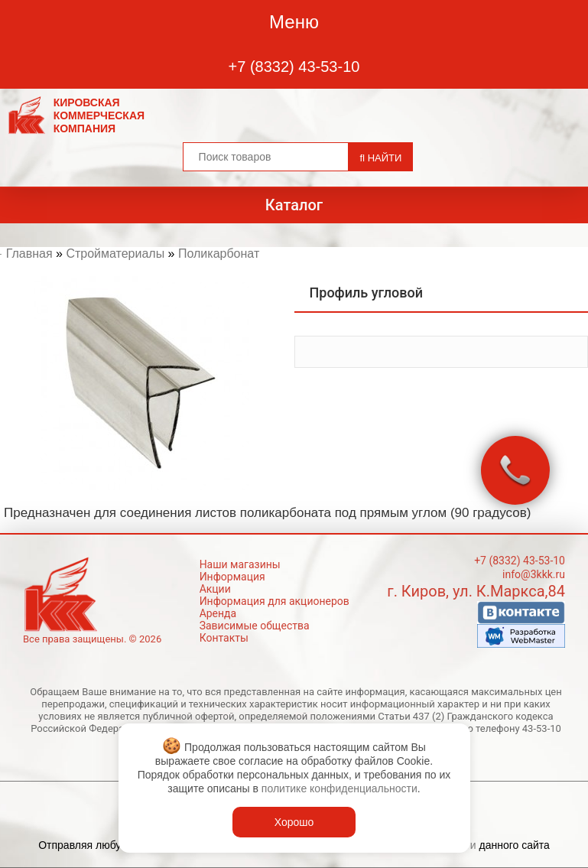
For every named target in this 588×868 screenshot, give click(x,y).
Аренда (218, 613)
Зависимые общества (255, 626)
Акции (215, 589)
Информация (232, 577)
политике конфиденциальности (339, 788)
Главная (29, 254)
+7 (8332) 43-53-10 (294, 67)
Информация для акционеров (275, 601)
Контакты (224, 638)
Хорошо (294, 822)
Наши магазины (240, 564)
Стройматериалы (115, 254)
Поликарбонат (219, 254)
